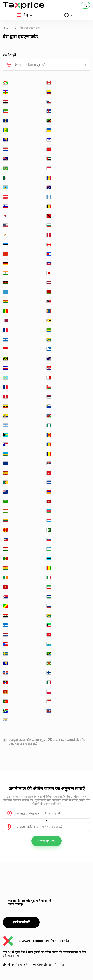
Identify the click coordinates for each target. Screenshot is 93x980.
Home (7, 28)
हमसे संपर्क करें (21, 922)
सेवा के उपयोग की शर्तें (15, 965)
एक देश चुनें (9, 55)
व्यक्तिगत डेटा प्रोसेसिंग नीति (48, 965)
